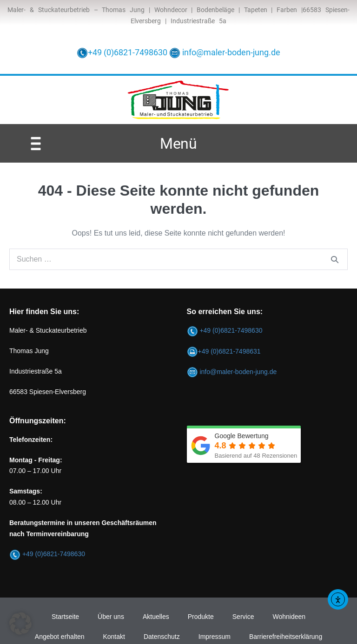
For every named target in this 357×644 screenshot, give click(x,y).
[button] (20, 624)
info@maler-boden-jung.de (231, 53)
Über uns (111, 617)
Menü (178, 144)
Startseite (65, 617)
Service (243, 617)
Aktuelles (156, 617)
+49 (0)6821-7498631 (229, 351)
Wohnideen (289, 617)
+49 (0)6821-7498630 (128, 53)
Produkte (201, 617)
